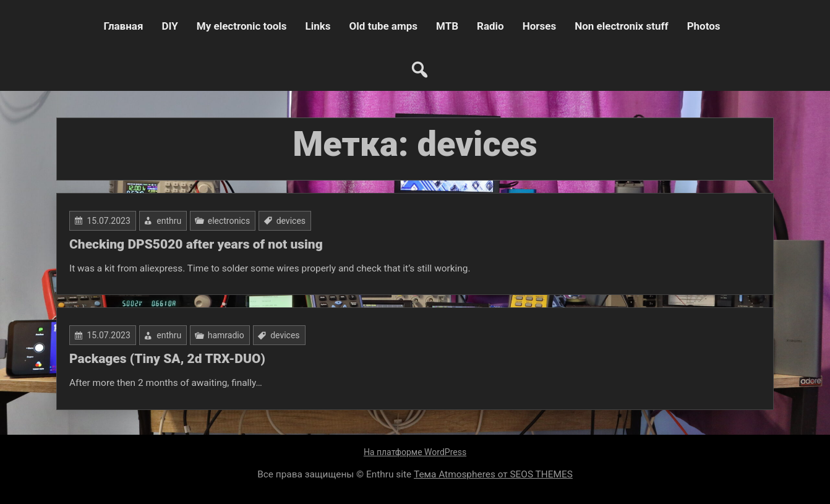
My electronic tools (242, 26)
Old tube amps (383, 26)
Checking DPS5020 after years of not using (196, 244)
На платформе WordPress (415, 452)
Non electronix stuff (621, 26)
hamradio (226, 335)
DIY (169, 26)
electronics (229, 221)
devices (291, 221)
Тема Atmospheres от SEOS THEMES (493, 474)
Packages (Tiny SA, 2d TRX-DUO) (167, 359)
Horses (539, 26)
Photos (704, 26)
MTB (447, 26)
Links (318, 26)
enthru (169, 221)
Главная (123, 26)
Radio (490, 26)
